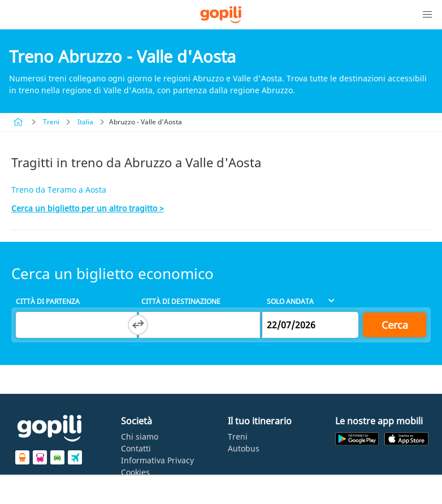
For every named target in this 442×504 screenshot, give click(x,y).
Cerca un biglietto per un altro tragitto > (88, 208)
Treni (51, 122)
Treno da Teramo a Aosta (59, 190)
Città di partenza (48, 301)
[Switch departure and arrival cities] (138, 325)
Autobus (244, 448)
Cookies (135, 472)
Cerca (395, 325)
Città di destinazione (181, 301)
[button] (427, 15)
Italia (85, 122)
